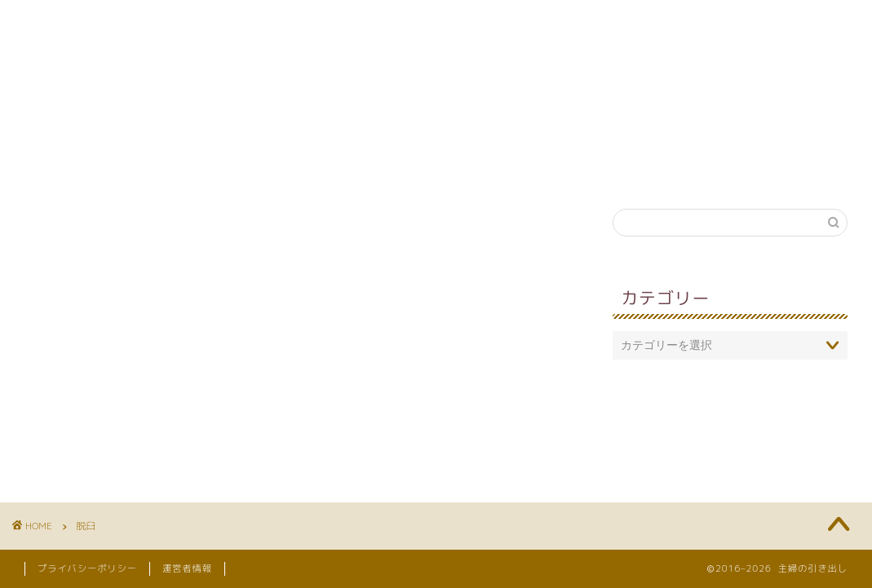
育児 (236, 167)
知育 (315, 167)
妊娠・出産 (515, 167)
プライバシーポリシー (87, 568)
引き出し (622, 167)
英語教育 (407, 167)
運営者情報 (187, 568)
